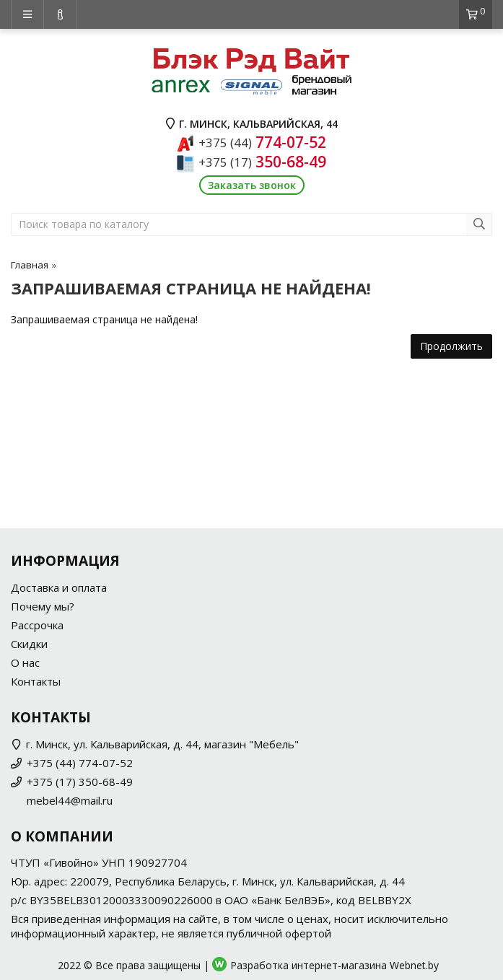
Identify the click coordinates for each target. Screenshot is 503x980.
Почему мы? (43, 606)
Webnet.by (414, 965)
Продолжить (451, 346)
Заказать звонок (252, 185)
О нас (25, 662)
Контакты (36, 681)
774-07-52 (262, 142)
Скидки (29, 644)
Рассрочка (37, 625)
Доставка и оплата (59, 587)
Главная (30, 265)
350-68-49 (262, 162)
